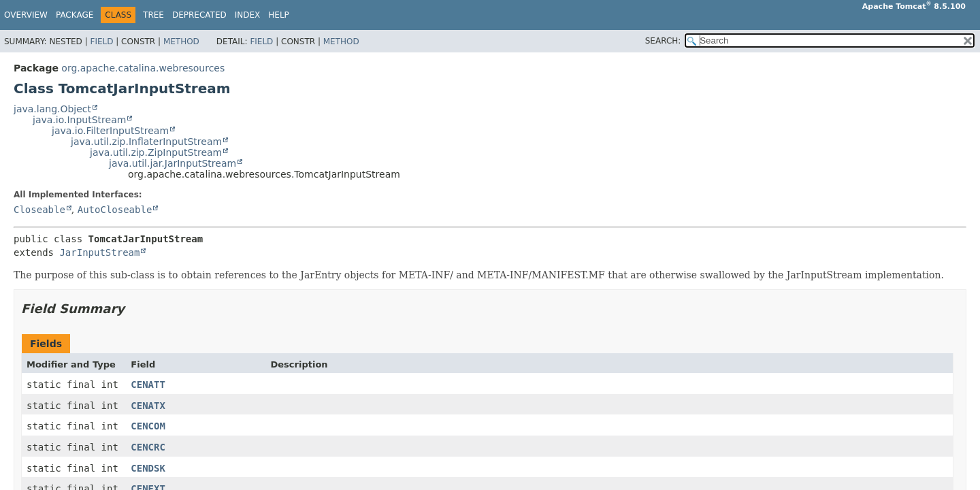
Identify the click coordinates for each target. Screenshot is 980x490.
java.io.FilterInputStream (110, 131)
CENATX (148, 406)
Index (248, 15)
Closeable (39, 210)
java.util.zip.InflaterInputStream (146, 142)
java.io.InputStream (79, 120)
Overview (26, 15)
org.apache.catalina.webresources (143, 68)
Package (75, 15)
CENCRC (148, 447)
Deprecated (199, 15)
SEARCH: (663, 41)
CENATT (148, 385)
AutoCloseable (115, 210)
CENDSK (148, 468)
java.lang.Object (52, 109)
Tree (153, 15)
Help (279, 15)
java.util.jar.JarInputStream (173, 163)
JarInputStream (99, 252)
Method (181, 42)
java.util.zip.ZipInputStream (156, 152)
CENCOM (148, 426)
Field (101, 42)
